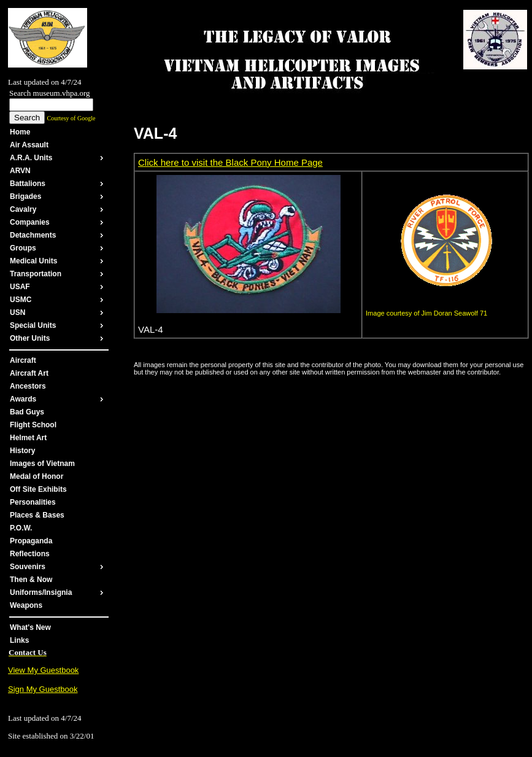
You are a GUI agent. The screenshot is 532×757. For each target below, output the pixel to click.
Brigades (25, 196)
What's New (30, 627)
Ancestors (28, 386)
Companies (30, 222)
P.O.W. (21, 528)
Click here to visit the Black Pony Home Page (230, 162)
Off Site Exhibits (38, 489)
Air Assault (29, 145)
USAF (20, 287)
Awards (23, 399)
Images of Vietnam (42, 464)
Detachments (33, 235)
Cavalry (23, 209)
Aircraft (23, 360)
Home (20, 132)
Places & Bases (37, 515)
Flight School (33, 425)
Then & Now (31, 580)
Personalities (33, 502)
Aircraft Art (29, 373)
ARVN (20, 171)
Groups (23, 248)
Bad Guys (27, 412)
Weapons (26, 605)
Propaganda (31, 541)
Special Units (33, 325)
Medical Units (33, 261)
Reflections (30, 554)
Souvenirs (28, 567)
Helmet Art (28, 438)
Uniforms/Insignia (41, 592)
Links (19, 640)
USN (17, 313)
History (22, 451)
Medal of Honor (37, 476)
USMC (21, 300)
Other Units (30, 338)
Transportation (36, 274)
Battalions (28, 184)
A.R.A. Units (31, 158)
